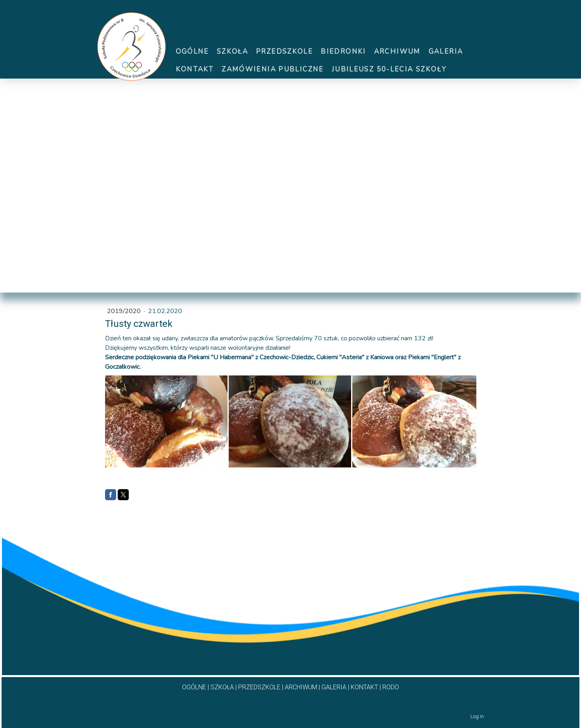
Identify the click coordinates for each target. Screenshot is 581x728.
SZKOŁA (222, 687)
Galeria (446, 52)
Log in (477, 716)
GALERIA (334, 687)
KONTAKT (364, 687)
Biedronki (343, 52)
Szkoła (232, 52)
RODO (391, 687)
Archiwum (397, 52)
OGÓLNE (194, 687)
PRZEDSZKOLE (259, 687)
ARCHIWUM (301, 687)
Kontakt (195, 69)
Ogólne (192, 52)
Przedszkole (284, 52)
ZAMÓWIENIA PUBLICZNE (273, 69)
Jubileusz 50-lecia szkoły (389, 69)
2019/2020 (125, 311)
